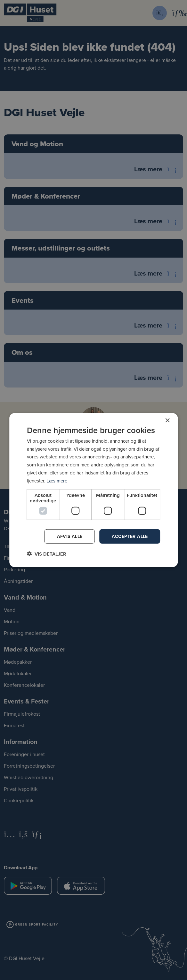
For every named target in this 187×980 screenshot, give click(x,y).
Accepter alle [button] (130, 536)
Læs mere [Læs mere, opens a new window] (57, 480)
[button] (47, 554)
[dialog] (93, 490)
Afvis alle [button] (70, 536)
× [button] (167, 420)
